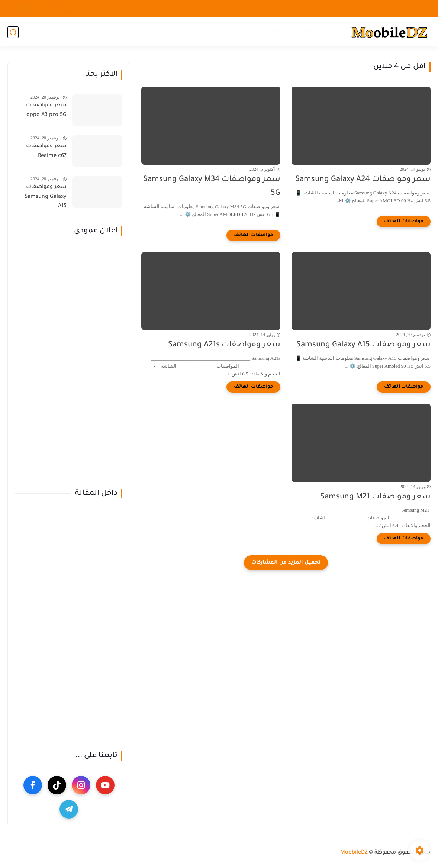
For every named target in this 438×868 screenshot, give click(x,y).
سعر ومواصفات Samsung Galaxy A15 (363, 345)
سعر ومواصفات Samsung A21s (224, 345)
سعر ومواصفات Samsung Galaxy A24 (363, 180)
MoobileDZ (354, 853)
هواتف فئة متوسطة (258, 32)
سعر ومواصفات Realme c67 (46, 151)
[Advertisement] (69, 362)
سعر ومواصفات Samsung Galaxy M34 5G (212, 187)
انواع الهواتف (318, 32)
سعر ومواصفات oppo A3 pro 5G (46, 110)
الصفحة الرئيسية (376, 8)
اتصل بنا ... (416, 8)
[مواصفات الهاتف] (404, 222)
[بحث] (13, 32)
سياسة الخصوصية (328, 8)
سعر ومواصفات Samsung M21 (375, 497)
